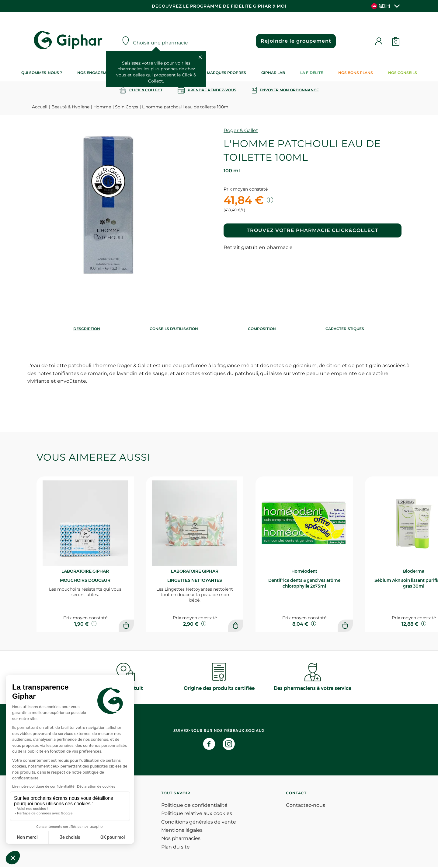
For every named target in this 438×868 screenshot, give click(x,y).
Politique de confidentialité (194, 806)
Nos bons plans (356, 73)
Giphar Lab (273, 73)
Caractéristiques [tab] (345, 329)
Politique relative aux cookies (197, 814)
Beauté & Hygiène (70, 107)
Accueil (40, 107)
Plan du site (176, 848)
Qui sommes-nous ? (42, 73)
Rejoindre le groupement (295, 41)
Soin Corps (127, 107)
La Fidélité (312, 73)
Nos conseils (403, 73)
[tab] (87, 329)
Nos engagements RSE (101, 73)
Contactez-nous (306, 806)
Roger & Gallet (241, 130)
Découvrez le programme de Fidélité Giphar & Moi (219, 6)
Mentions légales (182, 831)
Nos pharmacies (181, 840)
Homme (102, 107)
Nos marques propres (222, 73)
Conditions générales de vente (199, 823)
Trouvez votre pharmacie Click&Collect (313, 230)
